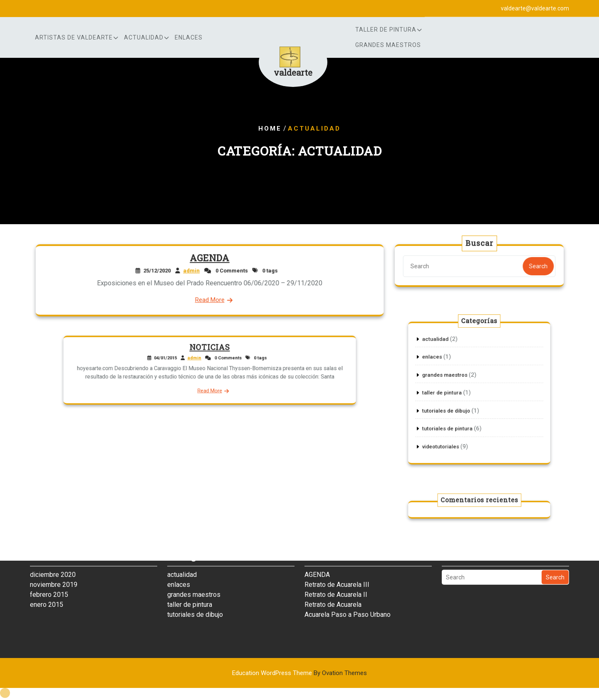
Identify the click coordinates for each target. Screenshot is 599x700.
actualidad (144, 37)
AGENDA (210, 258)
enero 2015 (47, 585)
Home (270, 129)
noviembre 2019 (54, 565)
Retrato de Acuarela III (337, 565)
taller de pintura (450, 393)
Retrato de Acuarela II (336, 575)
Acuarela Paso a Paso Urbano (348, 595)
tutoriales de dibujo (453, 407)
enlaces (189, 37)
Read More (210, 299)
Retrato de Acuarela (333, 585)
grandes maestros (388, 45)
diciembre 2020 (53, 555)
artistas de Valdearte (74, 37)
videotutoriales (449, 435)
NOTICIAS (210, 352)
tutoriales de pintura (454, 421)
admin (192, 271)
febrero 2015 (49, 575)
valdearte (293, 72)
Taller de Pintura (386, 30)
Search (537, 266)
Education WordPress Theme (299, 673)
